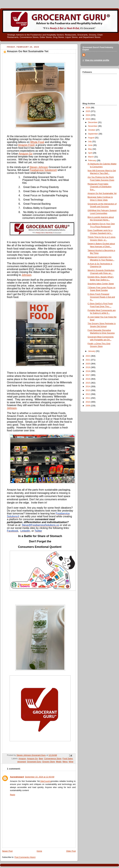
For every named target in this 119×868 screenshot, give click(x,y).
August (92, 138)
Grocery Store (49, 762)
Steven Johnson (39, 167)
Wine (71, 762)
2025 (88, 111)
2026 (88, 108)
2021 (88, 360)
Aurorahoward (17, 777)
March (91, 157)
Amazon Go (26, 154)
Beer (41, 759)
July (90, 142)
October (92, 130)
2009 (88, 406)
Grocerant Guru (34, 762)
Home (39, 851)
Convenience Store (53, 759)
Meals (59, 762)
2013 (88, 390)
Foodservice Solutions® (43, 170)
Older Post (71, 851)
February (92, 160)
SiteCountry (46, 781)
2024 (88, 115)
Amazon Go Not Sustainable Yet (102, 193)
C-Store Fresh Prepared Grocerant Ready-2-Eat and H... (101, 297)
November (93, 126)
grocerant (22, 762)
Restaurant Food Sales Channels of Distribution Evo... (100, 187)
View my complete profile (97, 60)
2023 (88, 119)
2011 (88, 398)
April (90, 153)
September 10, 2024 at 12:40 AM (39, 777)
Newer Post (7, 851)
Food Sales (68, 759)
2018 (88, 371)
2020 (88, 364)
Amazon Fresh (26, 145)
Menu (65, 762)
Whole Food (37, 142)
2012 (88, 394)
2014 (88, 387)
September (93, 134)
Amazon (22, 759)
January (92, 351)
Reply (13, 795)
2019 (88, 367)
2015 (88, 383)
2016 (88, 379)
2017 (88, 375)
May (90, 149)
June (91, 145)
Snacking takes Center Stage (101, 284)
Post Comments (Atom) (25, 857)
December (93, 122)
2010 (88, 402)
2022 (88, 356)
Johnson (27, 275)
